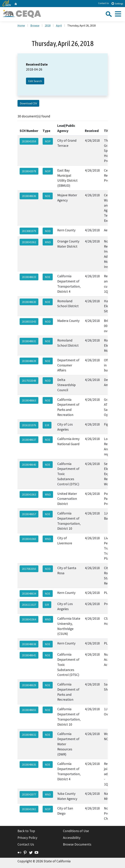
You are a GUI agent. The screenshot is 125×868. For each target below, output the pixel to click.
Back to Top (26, 831)
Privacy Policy (27, 838)
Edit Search (35, 81)
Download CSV (28, 103)
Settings (117, 3)
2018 (48, 25)
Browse (35, 25)
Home (21, 25)
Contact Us (103, 3)
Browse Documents (77, 844)
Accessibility (72, 838)
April (59, 25)
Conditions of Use (76, 831)
